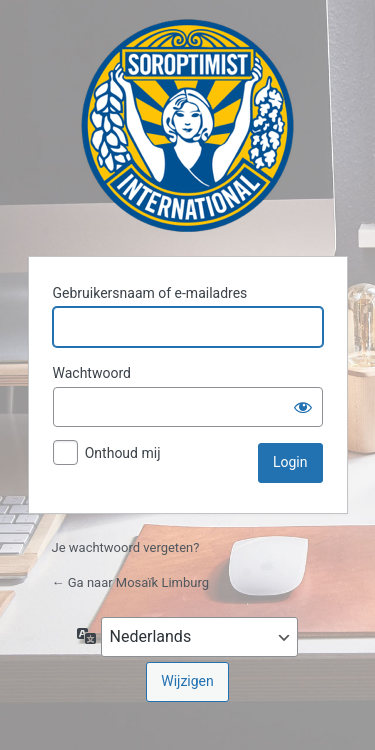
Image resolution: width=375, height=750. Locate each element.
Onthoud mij (123, 453)
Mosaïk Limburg (187, 125)
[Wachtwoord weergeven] (303, 407)
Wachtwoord (92, 373)
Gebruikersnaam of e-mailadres (150, 293)
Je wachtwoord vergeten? (126, 547)
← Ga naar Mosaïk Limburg (131, 582)
